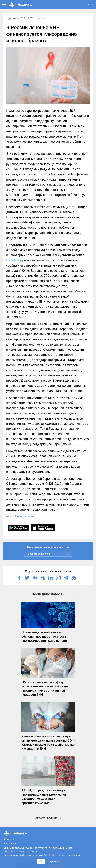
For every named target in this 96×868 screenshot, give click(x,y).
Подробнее (55, 861)
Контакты (9, 839)
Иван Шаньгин (25, 516)
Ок (41, 861)
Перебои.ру (15, 260)
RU (91, 4)
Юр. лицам (10, 843)
